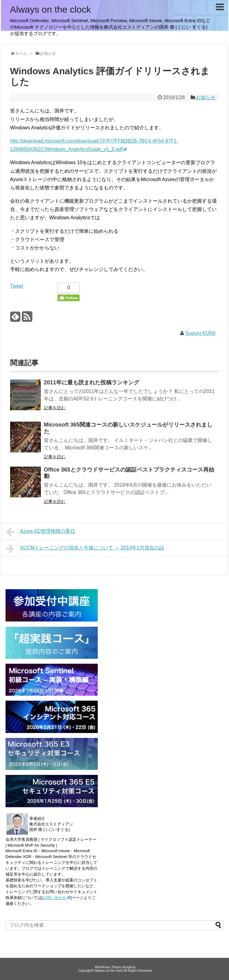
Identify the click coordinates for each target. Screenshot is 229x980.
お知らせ (206, 97)
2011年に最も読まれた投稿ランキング (92, 383)
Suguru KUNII (201, 333)
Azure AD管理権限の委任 (41, 532)
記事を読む (55, 408)
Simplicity (129, 967)
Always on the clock (51, 9)
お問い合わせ (54, 898)
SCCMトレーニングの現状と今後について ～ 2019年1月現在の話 (85, 549)
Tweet (17, 286)
